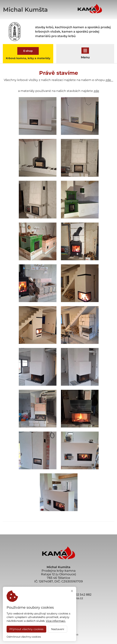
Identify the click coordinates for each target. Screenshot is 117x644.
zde (109, 80)
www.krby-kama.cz (58, 602)
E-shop (28, 51)
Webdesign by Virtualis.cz (58, 638)
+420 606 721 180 (51, 595)
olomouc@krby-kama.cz (64, 598)
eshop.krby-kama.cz (59, 605)
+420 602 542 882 (78, 595)
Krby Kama (71, 634)
